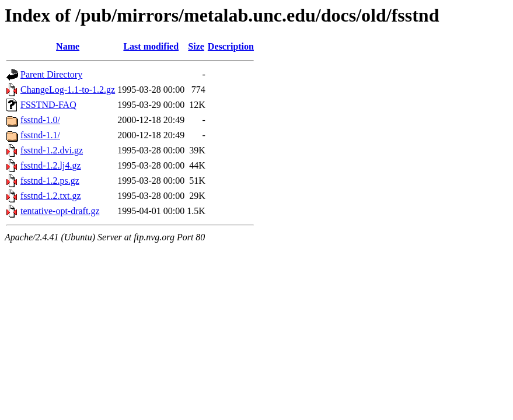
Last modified (151, 46)
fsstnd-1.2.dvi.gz (52, 150)
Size (196, 46)
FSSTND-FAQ (48, 105)
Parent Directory (51, 74)
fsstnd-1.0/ (40, 120)
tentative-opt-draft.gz (60, 211)
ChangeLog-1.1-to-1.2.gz (68, 90)
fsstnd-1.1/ (40, 135)
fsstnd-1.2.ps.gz (50, 181)
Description (231, 46)
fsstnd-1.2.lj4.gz (51, 165)
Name (68, 46)
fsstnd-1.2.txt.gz (51, 196)
